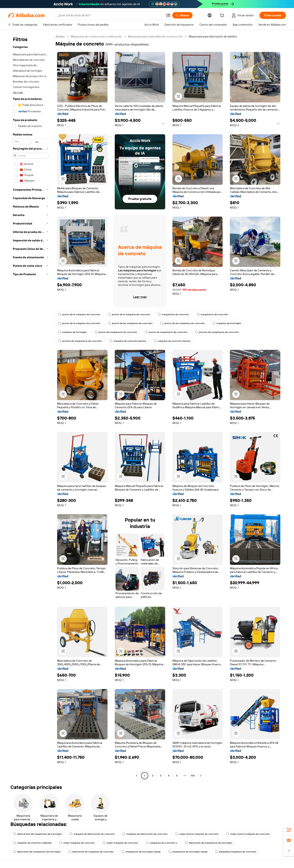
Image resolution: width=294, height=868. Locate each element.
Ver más (18, 92)
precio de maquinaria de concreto (116, 332)
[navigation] (31, 407)
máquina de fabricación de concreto (92, 834)
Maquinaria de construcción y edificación (96, 36)
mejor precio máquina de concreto (197, 834)
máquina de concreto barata (128, 341)
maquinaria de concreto (173, 314)
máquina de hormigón (227, 323)
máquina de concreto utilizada (32, 843)
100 (193, 776)
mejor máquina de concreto (77, 843)
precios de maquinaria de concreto (217, 332)
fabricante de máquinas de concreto (91, 852)
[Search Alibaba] (110, 15)
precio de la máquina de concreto (79, 314)
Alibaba (60, 36)
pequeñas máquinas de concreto (236, 852)
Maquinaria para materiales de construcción (155, 36)
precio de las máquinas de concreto (130, 323)
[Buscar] (182, 15)
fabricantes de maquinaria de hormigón (37, 834)
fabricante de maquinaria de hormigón (208, 843)
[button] (168, 15)
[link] (289, 830)
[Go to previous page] (137, 776)
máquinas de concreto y (161, 843)
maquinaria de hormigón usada (141, 852)
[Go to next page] (201, 776)
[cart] (223, 16)
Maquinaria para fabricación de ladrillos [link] (213, 36)
